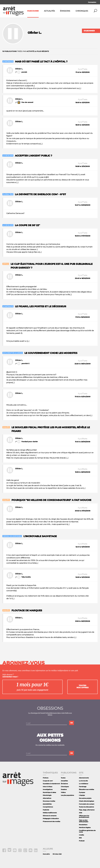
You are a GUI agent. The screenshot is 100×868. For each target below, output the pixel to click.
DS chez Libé (57, 854)
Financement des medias (51, 821)
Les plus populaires (67, 795)
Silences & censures (50, 816)
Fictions (46, 778)
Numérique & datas (49, 792)
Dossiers (64, 789)
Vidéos (63, 792)
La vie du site (83, 781)
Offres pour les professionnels (84, 816)
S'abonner (89, 31)
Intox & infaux (48, 787)
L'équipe (82, 795)
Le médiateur (84, 784)
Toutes (63, 778)
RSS (80, 838)
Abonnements (84, 778)
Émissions (65, 11)
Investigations (48, 789)
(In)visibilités (47, 804)
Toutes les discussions (86, 807)
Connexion (92, 2)
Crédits (81, 835)
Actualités (49, 11)
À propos (82, 792)
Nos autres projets (85, 798)
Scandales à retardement (51, 784)
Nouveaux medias (49, 801)
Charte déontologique (87, 801)
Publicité (46, 810)
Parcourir (33, 11)
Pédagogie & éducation (51, 818)
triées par (26, 51)
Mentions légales (85, 827)
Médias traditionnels (50, 813)
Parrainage (83, 787)
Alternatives (47, 798)
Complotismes (48, 807)
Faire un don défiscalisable (84, 821)
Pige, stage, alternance (87, 810)
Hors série (46, 854)
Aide (81, 813)
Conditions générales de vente (87, 831)
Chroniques (82, 11)
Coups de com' (48, 781)
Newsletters (83, 825)
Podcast (82, 841)
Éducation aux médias (86, 789)
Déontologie (47, 795)
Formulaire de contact (87, 804)
